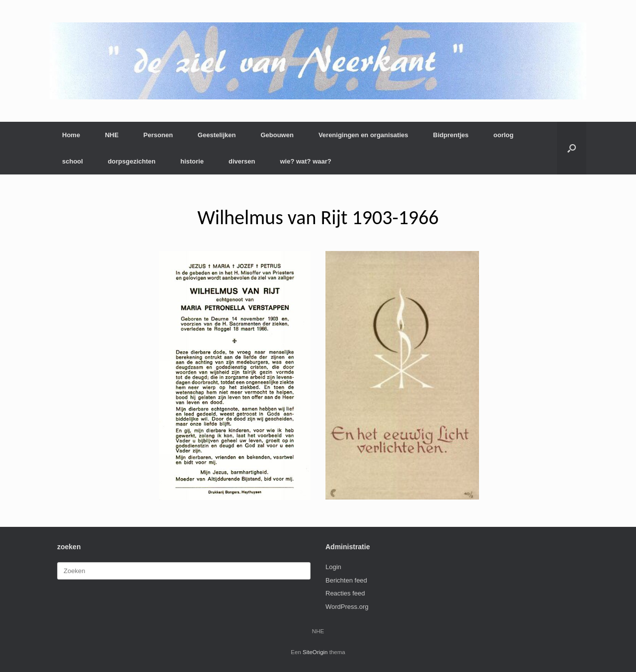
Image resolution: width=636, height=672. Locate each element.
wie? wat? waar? (305, 161)
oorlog (503, 135)
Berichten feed (346, 580)
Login (333, 567)
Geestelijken (217, 135)
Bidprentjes (451, 135)
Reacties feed (345, 593)
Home (71, 135)
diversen (242, 161)
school (73, 161)
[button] (572, 148)
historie (192, 161)
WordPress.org (347, 607)
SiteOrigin (315, 652)
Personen (158, 135)
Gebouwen (277, 135)
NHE (112, 135)
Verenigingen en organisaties (363, 135)
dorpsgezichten (132, 161)
